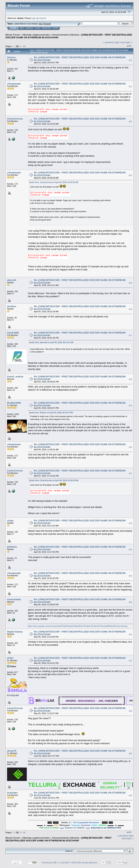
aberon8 (12, 280)
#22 (130, 86)
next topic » (126, 42)
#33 (130, 550)
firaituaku (12, 793)
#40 (130, 795)
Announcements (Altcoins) (66, 35)
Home (14, 28)
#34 (130, 576)
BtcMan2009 (14, 403)
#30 (130, 447)
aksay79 (12, 751)
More (55, 28)
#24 (130, 175)
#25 (130, 283)
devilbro (12, 306)
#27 (130, 335)
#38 (130, 711)
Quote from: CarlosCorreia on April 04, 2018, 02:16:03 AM (54, 182)
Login (38, 28)
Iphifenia (12, 547)
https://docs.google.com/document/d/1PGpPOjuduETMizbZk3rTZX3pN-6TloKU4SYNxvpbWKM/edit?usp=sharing (78, 626)
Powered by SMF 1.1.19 (52, 863)
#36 (130, 634)
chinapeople (14, 84)
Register (47, 28)
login (34, 18)
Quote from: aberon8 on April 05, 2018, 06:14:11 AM (51, 342)
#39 (130, 754)
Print (129, 46)
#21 (130, 60)
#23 (130, 121)
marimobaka (14, 599)
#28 (130, 379)
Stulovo (11, 57)
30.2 (41, 24)
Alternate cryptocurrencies (36, 35)
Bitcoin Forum (13, 35)
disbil (10, 658)
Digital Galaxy (15, 632)
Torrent (47, 24)
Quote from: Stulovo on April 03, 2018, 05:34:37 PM (51, 413)
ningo (10, 520)
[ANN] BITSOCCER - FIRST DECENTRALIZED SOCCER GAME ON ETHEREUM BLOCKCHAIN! (58, 839)
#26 (130, 309)
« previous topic (111, 42)
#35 (130, 602)
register (43, 18)
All (24, 46)
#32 (130, 523)
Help (22, 28)
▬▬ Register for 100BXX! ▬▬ (80, 828)
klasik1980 (13, 333)
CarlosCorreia (15, 119)
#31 (130, 473)
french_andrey (15, 377)
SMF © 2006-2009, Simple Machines (81, 863)
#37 (130, 661)
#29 (130, 406)
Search (30, 28)
